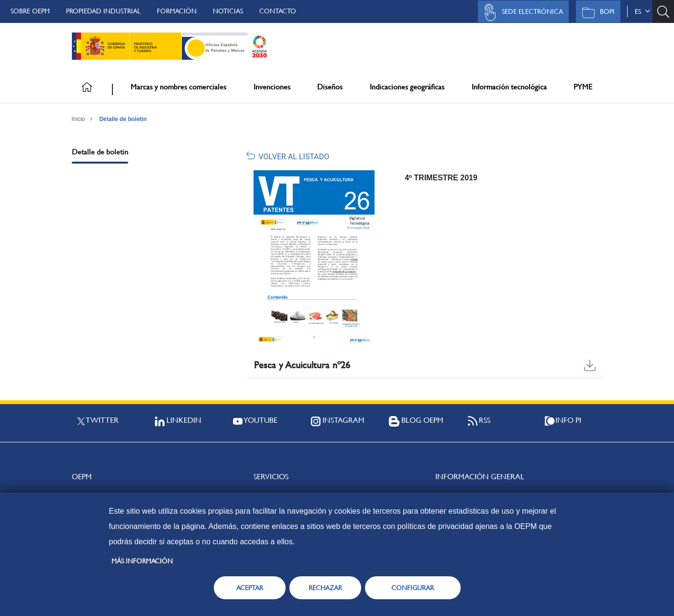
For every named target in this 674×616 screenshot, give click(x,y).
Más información (142, 561)
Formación (177, 11)
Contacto (278, 11)
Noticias (228, 11)
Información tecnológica (509, 87)
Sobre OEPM (30, 11)
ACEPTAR (250, 588)
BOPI (596, 12)
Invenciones (272, 87)
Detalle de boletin (123, 119)
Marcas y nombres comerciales (178, 87)
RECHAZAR (325, 588)
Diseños (330, 87)
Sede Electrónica (521, 12)
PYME (583, 87)
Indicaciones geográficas (407, 87)
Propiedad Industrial (103, 11)
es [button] (642, 11)
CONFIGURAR (413, 588)
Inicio (78, 119)
